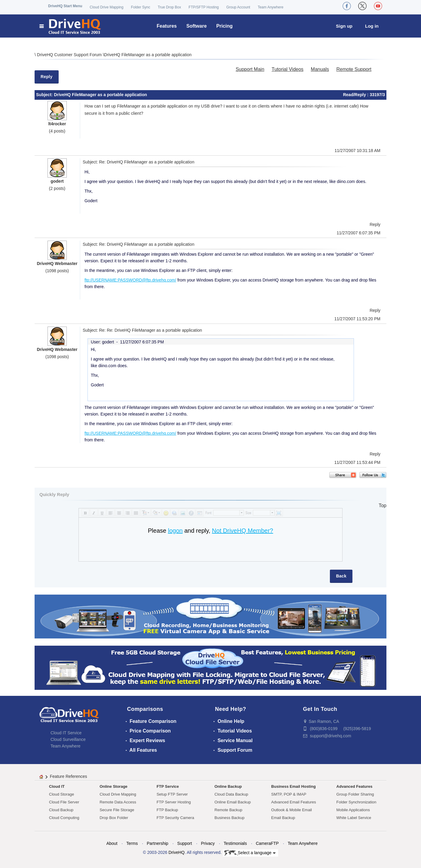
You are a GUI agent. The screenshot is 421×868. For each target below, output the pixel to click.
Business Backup (229, 818)
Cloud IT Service (66, 733)
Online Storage (113, 786)
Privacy (208, 843)
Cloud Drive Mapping (106, 7)
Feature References (69, 776)
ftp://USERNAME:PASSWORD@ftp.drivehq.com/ (130, 280)
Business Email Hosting (293, 786)
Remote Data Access (118, 802)
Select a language (250, 853)
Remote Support (354, 69)
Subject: (45, 95)
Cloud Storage (61, 794)
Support (184, 843)
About (112, 843)
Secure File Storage (117, 810)
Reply (47, 77)
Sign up (344, 26)
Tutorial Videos (287, 69)
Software (197, 26)
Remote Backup (228, 810)
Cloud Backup (61, 810)
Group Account (238, 7)
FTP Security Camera (175, 818)
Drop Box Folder (114, 818)
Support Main (250, 69)
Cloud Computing (64, 818)
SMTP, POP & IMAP (289, 794)
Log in (372, 26)
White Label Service (354, 818)
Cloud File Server (64, 802)
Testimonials (235, 843)
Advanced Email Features (294, 802)
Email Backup (283, 818)
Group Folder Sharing (355, 794)
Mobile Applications (353, 810)
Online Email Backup (233, 802)
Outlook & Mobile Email (292, 810)
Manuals (320, 69)
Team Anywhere (270, 7)
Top (383, 506)
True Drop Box (169, 7)
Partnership (158, 843)
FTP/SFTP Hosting (204, 7)
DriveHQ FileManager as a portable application (148, 55)
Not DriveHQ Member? (243, 531)
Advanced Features (355, 786)
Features (167, 26)
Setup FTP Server (172, 794)
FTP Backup (167, 810)
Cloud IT (57, 786)
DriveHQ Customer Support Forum (70, 55)
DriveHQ (177, 852)
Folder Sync (140, 7)
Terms (132, 843)
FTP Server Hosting (174, 802)
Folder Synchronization (356, 802)
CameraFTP (267, 843)
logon (175, 531)
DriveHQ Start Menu (65, 6)
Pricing (224, 26)
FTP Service (168, 786)
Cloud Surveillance (68, 739)
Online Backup (228, 786)
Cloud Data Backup (231, 794)
